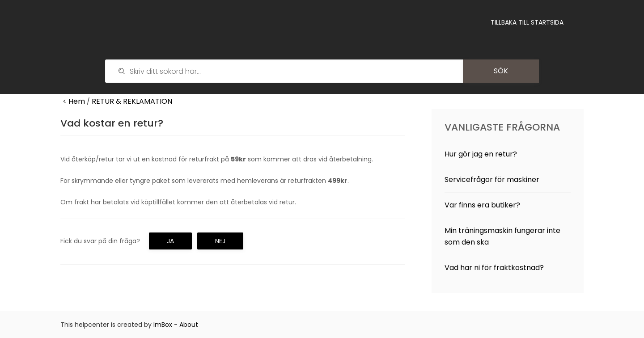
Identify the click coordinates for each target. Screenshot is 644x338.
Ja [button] (170, 241)
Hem (77, 101)
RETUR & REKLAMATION (132, 101)
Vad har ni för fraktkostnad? (494, 268)
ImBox (163, 325)
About (189, 325)
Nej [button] (220, 241)
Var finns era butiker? (482, 205)
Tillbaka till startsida (527, 22)
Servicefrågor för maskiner (492, 180)
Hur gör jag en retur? (481, 154)
